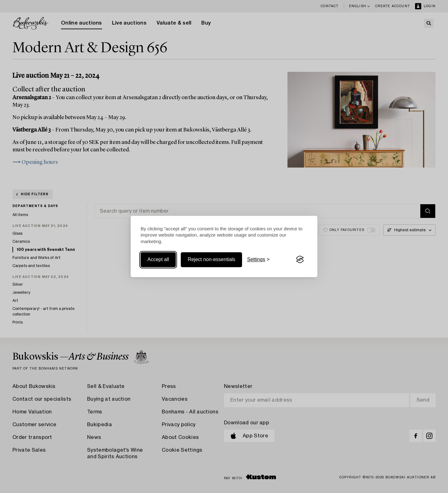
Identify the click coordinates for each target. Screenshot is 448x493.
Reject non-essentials (211, 259)
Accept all (158, 259)
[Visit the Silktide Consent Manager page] (300, 260)
